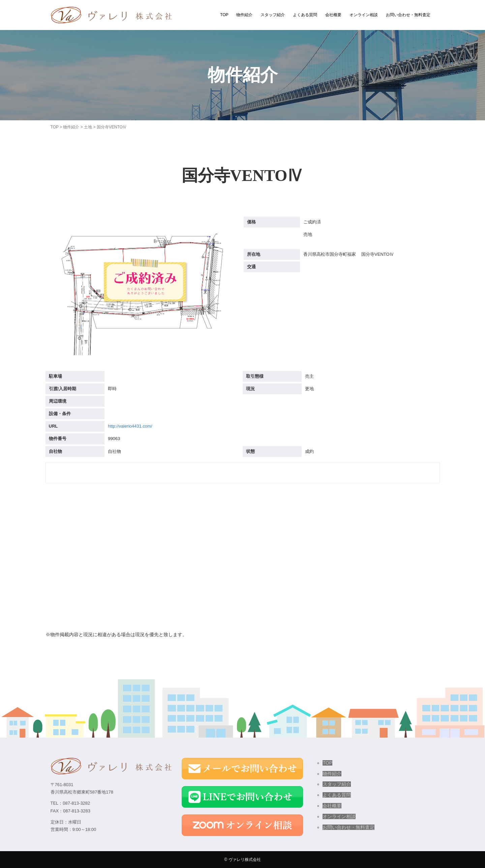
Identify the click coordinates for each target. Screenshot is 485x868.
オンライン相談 (364, 15)
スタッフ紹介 (273, 15)
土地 (88, 127)
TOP (224, 15)
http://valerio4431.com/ (130, 426)
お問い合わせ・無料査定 (408, 15)
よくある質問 (305, 15)
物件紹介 (244, 15)
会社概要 (333, 15)
